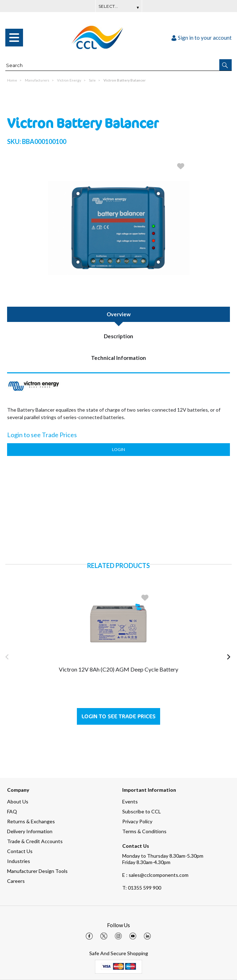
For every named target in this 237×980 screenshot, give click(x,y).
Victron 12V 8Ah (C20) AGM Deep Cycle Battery (119, 669)
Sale (92, 80)
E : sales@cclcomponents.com (155, 875)
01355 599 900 (142, 888)
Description (119, 336)
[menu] (14, 38)
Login (119, 449)
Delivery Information (30, 831)
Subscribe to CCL (142, 811)
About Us (18, 801)
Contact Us (20, 851)
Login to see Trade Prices (119, 716)
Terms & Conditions (144, 831)
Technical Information (119, 358)
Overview (119, 314)
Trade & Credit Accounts (35, 841)
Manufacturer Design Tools (37, 871)
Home (12, 80)
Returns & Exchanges (31, 821)
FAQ (12, 811)
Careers (16, 881)
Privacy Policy (137, 821)
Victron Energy (69, 80)
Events (130, 801)
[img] (89, 936)
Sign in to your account (202, 38)
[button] (225, 65)
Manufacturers (37, 80)
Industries (19, 861)
